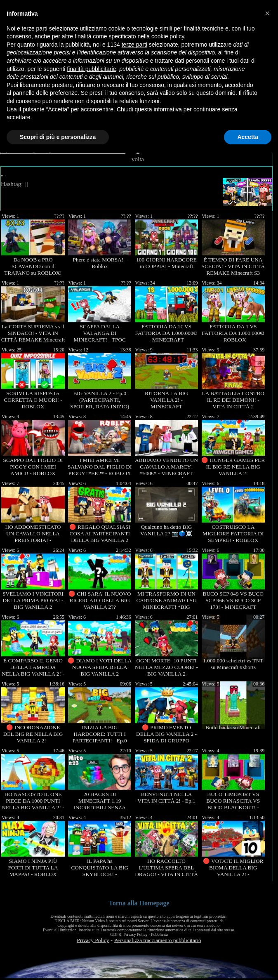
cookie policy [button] (168, 36)
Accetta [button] (248, 137)
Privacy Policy (135, 934)
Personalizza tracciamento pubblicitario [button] (158, 940)
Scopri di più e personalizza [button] (58, 137)
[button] (267, 13)
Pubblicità (159, 934)
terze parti (134, 45)
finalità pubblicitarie (91, 69)
